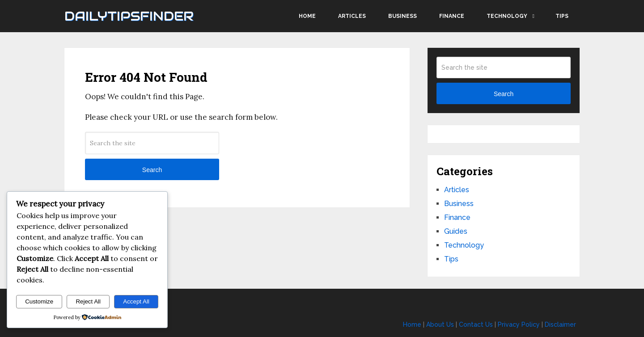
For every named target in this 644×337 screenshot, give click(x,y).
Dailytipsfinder (129, 16)
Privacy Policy (519, 324)
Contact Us (476, 324)
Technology (507, 16)
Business (402, 16)
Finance (452, 16)
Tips (562, 16)
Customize (39, 301)
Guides (456, 231)
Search (152, 170)
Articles (352, 16)
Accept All (136, 301)
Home (307, 16)
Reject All (88, 301)
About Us (440, 324)
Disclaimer (560, 324)
